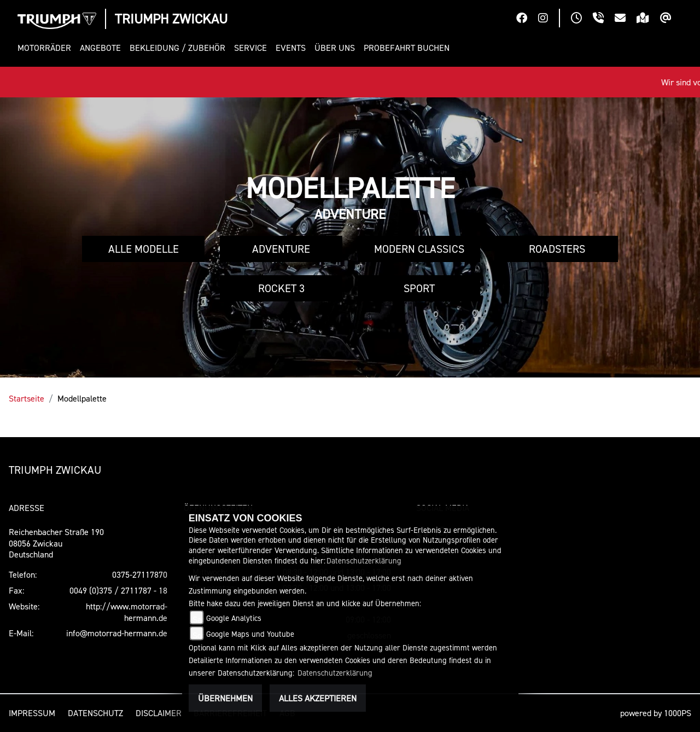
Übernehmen (225, 698)
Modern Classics (419, 249)
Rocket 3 (281, 288)
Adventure (281, 249)
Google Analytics (234, 618)
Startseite (27, 398)
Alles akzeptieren (318, 698)
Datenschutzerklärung (364, 560)
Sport (419, 288)
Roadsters (557, 249)
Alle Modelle (144, 249)
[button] (46, 48)
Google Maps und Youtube (250, 634)
